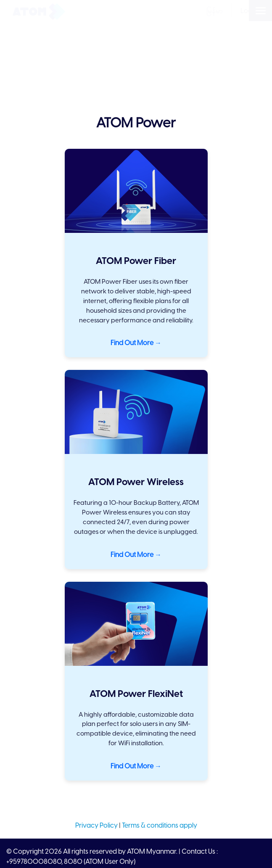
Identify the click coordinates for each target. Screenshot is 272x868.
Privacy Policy (96, 826)
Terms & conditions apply (160, 826)
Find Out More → (136, 343)
